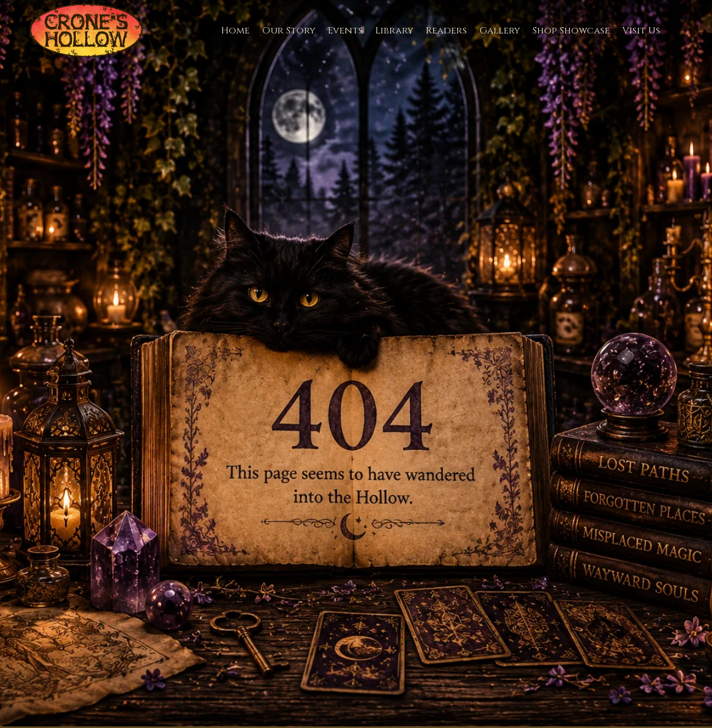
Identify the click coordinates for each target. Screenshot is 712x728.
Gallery (500, 31)
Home (235, 31)
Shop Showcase (571, 31)
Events (345, 31)
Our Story (289, 31)
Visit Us (641, 31)
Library (394, 31)
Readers (446, 31)
